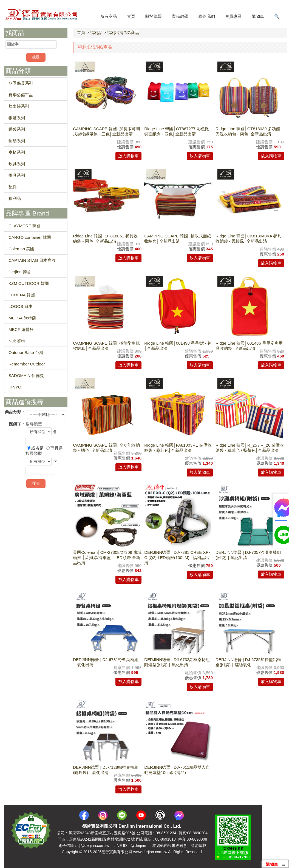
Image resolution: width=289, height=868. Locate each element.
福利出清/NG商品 (123, 32)
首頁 (81, 32)
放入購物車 (128, 156)
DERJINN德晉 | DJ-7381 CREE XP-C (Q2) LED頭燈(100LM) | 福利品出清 (177, 558)
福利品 (96, 32)
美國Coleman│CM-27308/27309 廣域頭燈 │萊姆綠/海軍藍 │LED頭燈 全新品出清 (107, 558)
